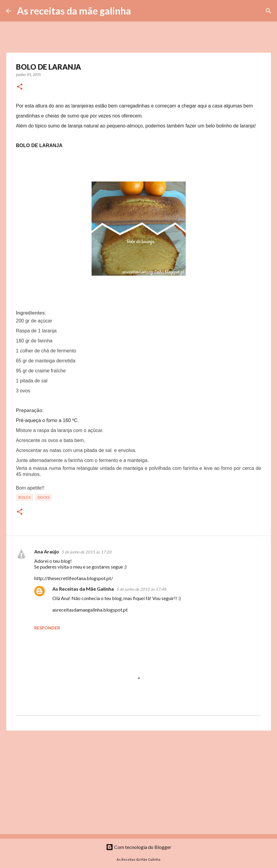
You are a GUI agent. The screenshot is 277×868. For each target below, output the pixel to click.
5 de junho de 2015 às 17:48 (141, 589)
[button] (20, 87)
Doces (43, 497)
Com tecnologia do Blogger (139, 847)
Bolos (25, 497)
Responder (47, 628)
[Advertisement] (139, 782)
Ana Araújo (47, 551)
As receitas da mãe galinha (74, 11)
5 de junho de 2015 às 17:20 (86, 552)
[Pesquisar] (140, 11)
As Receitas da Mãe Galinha (83, 589)
